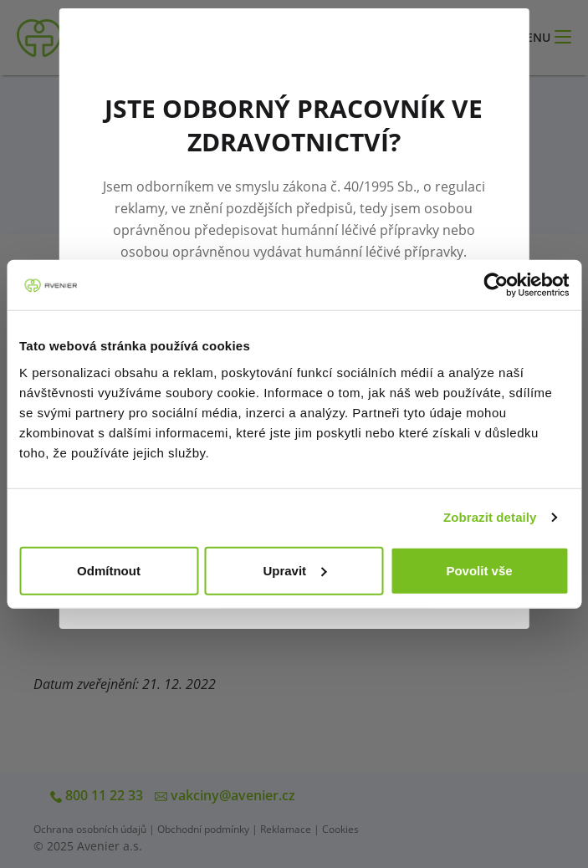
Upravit (294, 570)
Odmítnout (109, 570)
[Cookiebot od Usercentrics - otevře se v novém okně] (496, 285)
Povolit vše (479, 570)
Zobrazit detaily (490, 517)
